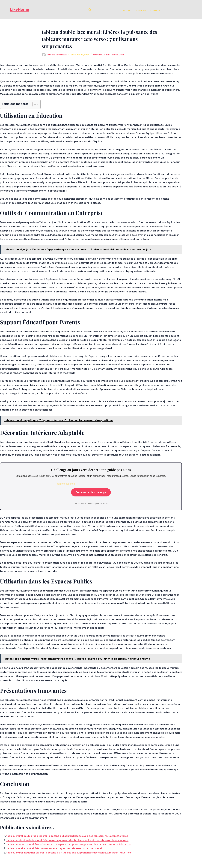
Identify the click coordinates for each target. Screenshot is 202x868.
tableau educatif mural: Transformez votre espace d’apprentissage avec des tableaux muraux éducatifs (68, 844)
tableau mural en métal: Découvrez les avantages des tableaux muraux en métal (54, 848)
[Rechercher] (90, 10)
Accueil (127, 10)
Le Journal (141, 10)
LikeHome (20, 9)
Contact (155, 10)
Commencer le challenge (91, 492)
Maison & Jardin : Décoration (109, 55)
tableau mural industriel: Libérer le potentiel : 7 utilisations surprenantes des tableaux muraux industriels (69, 853)
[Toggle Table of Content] (34, 104)
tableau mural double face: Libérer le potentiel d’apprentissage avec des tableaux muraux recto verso (67, 836)
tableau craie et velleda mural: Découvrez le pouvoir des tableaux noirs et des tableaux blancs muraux (67, 840)
